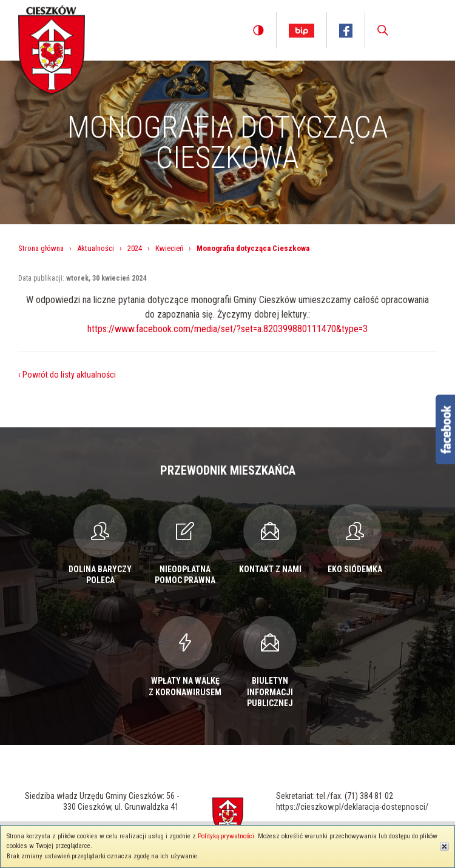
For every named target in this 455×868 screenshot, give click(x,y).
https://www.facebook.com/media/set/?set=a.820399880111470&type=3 (227, 329)
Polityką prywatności (226, 836)
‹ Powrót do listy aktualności (67, 375)
